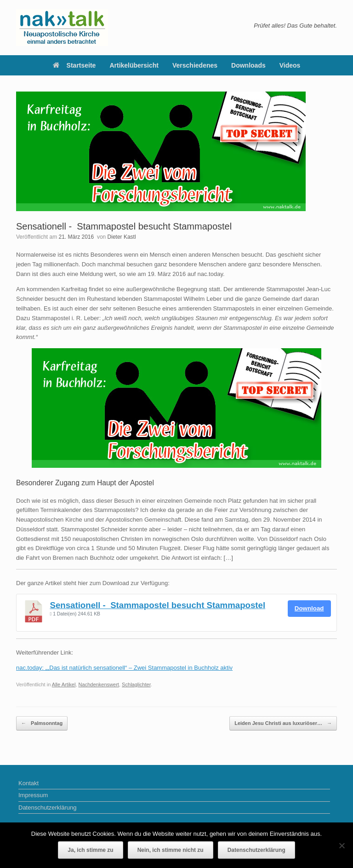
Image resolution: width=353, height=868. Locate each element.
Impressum (33, 795)
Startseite (74, 65)
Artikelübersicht (134, 65)
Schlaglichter (136, 684)
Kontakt (28, 783)
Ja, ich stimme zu (90, 850)
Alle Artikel (64, 684)
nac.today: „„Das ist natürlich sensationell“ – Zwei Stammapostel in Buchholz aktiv (124, 668)
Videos (290, 65)
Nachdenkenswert (99, 684)
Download (309, 608)
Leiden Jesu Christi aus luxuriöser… (283, 723)
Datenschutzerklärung (47, 808)
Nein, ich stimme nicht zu (171, 850)
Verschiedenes (195, 65)
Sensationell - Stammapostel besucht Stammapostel (158, 605)
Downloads (248, 65)
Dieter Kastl (122, 237)
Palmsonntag (42, 723)
